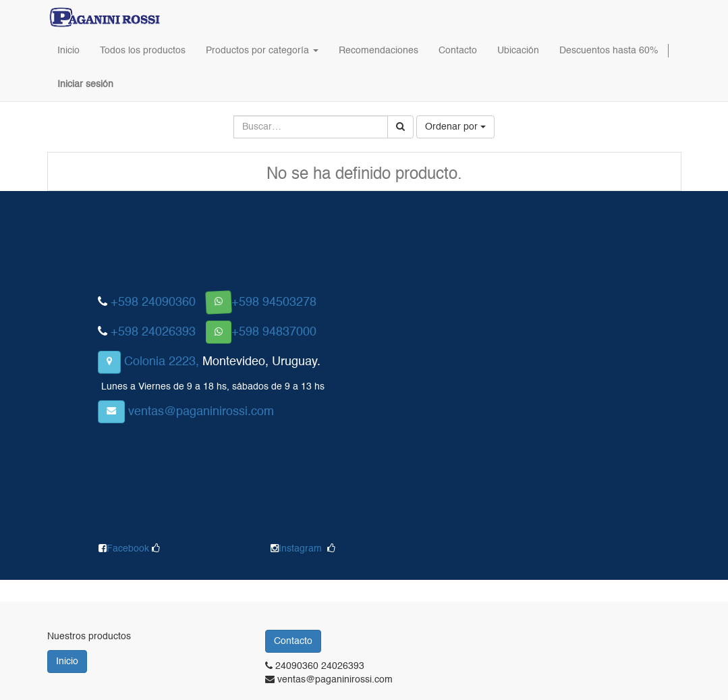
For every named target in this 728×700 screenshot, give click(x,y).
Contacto (293, 641)
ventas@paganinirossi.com (201, 412)
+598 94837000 (274, 332)
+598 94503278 (274, 302)
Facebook (129, 549)
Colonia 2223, (162, 362)
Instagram (300, 549)
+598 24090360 (153, 302)
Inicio (67, 662)
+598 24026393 (153, 332)
